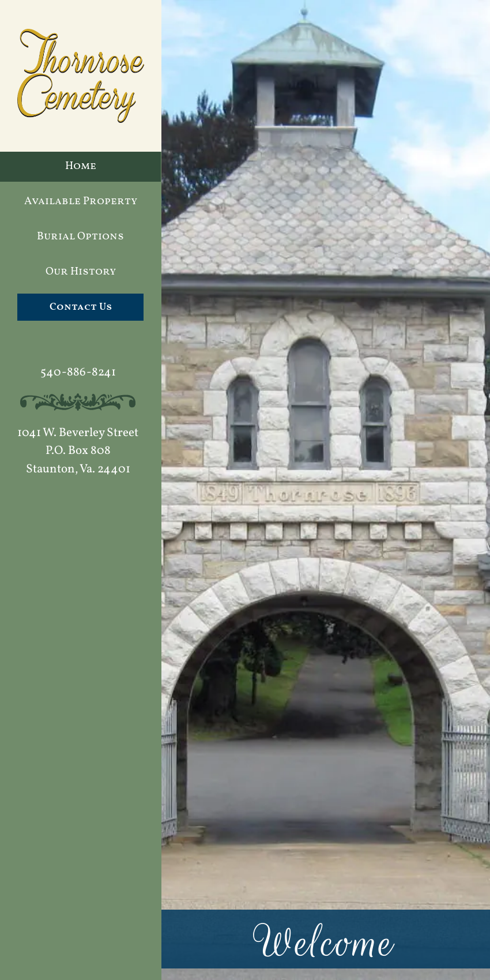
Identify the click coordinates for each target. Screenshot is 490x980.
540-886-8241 (78, 372)
